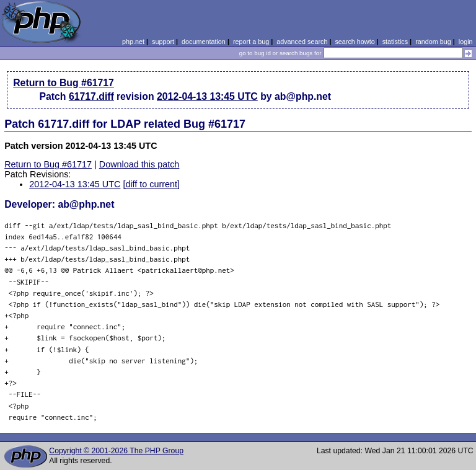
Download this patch (139, 164)
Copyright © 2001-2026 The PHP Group (116, 451)
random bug (433, 42)
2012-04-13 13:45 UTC (207, 96)
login (466, 42)
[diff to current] (151, 184)
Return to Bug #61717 (64, 83)
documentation (204, 42)
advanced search (302, 42)
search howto (355, 42)
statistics (395, 42)
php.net (133, 42)
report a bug (251, 42)
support (163, 42)
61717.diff (91, 96)
